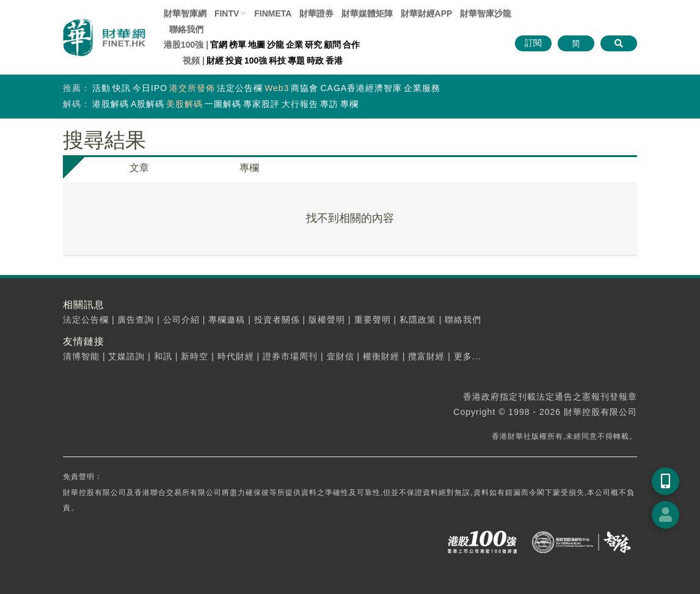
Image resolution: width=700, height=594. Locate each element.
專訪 (329, 104)
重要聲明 (373, 320)
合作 (351, 45)
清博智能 (81, 356)
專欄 (349, 104)
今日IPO (150, 88)
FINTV (227, 13)
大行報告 (300, 104)
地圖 (257, 45)
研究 (313, 45)
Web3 (277, 88)
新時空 (195, 356)
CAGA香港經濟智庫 (361, 88)
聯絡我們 (186, 29)
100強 (256, 61)
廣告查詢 (136, 320)
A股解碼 (148, 104)
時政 (315, 61)
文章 (139, 168)
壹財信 (341, 356)
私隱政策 (418, 320)
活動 (101, 88)
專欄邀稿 (227, 320)
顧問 (332, 45)
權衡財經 (381, 356)
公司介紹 (181, 320)
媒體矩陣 (367, 13)
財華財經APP (427, 13)
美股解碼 (184, 104)
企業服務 (422, 88)
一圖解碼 (223, 104)
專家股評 (261, 104)
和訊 (163, 356)
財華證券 (316, 13)
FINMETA (273, 13)
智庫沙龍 (486, 13)
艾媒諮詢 (126, 356)
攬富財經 (426, 356)
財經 (215, 61)
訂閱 (533, 43)
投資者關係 (277, 320)
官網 (219, 45)
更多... (468, 356)
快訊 (122, 88)
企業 (294, 45)
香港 (334, 61)
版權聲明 (327, 320)
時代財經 (236, 356)
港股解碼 (111, 104)
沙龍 (275, 45)
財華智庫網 (185, 13)
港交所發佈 (192, 88)
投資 (234, 61)
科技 (277, 61)
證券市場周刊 (290, 356)
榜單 (238, 45)
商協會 (304, 88)
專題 (296, 61)
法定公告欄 (240, 88)
